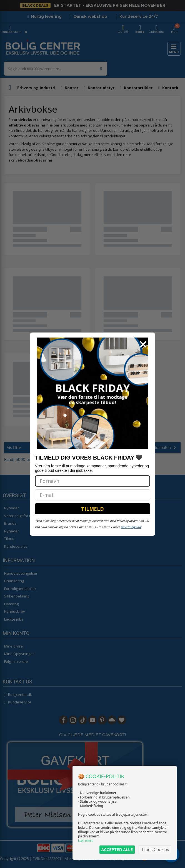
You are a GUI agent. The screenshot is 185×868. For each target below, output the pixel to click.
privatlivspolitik (131, 527)
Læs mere (86, 841)
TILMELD (92, 509)
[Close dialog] (143, 344)
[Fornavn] (92, 481)
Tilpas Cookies (155, 850)
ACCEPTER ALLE (117, 850)
